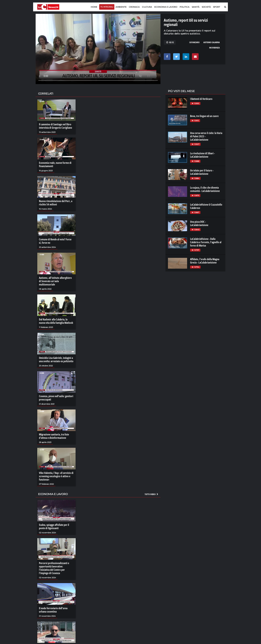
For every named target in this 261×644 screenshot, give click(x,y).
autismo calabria (212, 42)
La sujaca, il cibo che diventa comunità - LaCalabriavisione (205, 189)
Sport (217, 7)
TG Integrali (107, 7)
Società (206, 7)
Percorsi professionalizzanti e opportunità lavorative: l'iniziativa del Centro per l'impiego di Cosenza (54, 568)
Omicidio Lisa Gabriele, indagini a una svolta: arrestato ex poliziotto (56, 360)
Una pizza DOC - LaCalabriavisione (199, 223)
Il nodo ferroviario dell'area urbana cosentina (53, 610)
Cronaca (134, 7)
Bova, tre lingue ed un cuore (204, 116)
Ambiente (121, 7)
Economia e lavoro (166, 7)
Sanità (196, 7)
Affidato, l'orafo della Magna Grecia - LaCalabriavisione (205, 261)
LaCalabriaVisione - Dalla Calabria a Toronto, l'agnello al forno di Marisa (206, 242)
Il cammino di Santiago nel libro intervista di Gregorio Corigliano (56, 126)
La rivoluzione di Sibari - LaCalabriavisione (202, 155)
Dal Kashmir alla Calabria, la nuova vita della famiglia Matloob (56, 321)
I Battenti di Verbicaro (201, 99)
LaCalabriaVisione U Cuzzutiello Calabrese (206, 206)
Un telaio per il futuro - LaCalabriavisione (202, 172)
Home (94, 7)
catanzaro (194, 42)
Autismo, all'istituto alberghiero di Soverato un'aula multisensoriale (55, 281)
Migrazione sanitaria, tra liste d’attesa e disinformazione (54, 436)
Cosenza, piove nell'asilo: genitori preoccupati (56, 398)
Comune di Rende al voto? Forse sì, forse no (55, 241)
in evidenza (214, 48)
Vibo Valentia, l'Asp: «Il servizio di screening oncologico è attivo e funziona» (56, 476)
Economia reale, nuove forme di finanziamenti (55, 164)
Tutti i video (152, 494)
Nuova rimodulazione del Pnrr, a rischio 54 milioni (56, 203)
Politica (185, 7)
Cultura (147, 7)
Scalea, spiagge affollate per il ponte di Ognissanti (54, 526)
